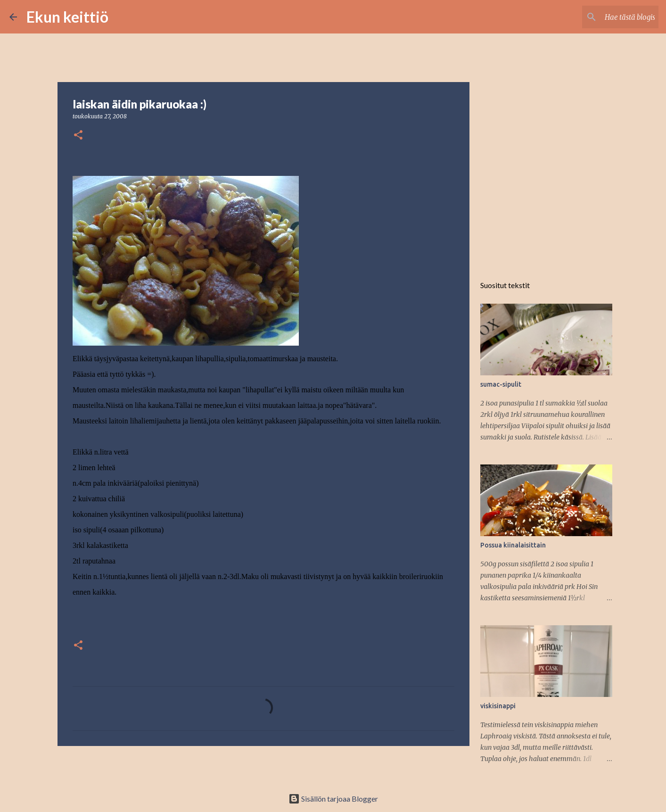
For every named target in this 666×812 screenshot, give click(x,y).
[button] (78, 136)
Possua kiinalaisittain (513, 545)
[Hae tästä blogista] (609, 17)
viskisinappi (498, 706)
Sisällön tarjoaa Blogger (333, 799)
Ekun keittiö (67, 17)
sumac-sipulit (501, 384)
